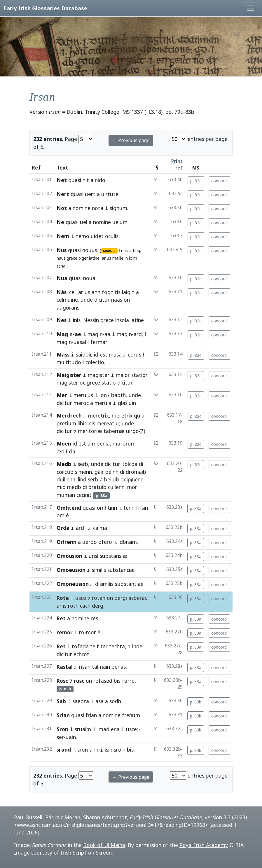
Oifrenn (67, 542)
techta (117, 646)
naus (61, 258)
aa (107, 334)
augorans (68, 308)
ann (96, 292)
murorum (124, 443)
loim (133, 258)
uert (90, 194)
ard (138, 334)
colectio (95, 362)
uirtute (110, 194)
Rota (63, 598)
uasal (80, 342)
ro (82, 632)
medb (74, 487)
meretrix (98, 415)
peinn (112, 472)
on (127, 300)
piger (83, 258)
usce (81, 598)
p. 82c (196, 181)
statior (139, 375)
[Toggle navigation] (250, 8)
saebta (81, 701)
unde (87, 300)
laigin (128, 292)
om (61, 515)
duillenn (66, 479)
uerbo (90, 542)
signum (118, 208)
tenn (129, 508)
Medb (64, 464)
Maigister (69, 375)
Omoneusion (73, 584)
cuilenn (116, 487)
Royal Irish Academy (204, 845)
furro (128, 681)
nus (124, 250)
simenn (83, 472)
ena (115, 729)
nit (86, 180)
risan (85, 667)
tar (104, 646)
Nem (63, 236)
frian (91, 715)
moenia (101, 443)
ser (60, 737)
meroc (81, 403)
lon (103, 395)
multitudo (69, 362)
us (109, 258)
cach (85, 606)
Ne (60, 222)
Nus (62, 250)
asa (99, 701)
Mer (62, 395)
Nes (62, 320)
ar (104, 258)
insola (122, 320)
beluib (112, 479)
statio (109, 383)
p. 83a (196, 508)
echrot (81, 654)
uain (71, 737)
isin (109, 750)
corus (135, 354)
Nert (63, 194)
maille (118, 258)
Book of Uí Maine (104, 845)
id (96, 354)
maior (123, 375)
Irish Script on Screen (86, 853)
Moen (64, 443)
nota (98, 208)
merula (103, 403)
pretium (66, 423)
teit (95, 646)
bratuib (97, 487)
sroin (120, 750)
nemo (82, 236)
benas (119, 667)
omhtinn (107, 508)
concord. (219, 181)
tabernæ (114, 431)
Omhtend (69, 508)
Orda (63, 528)
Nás (62, 292)
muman (66, 495)
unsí (94, 556)
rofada (80, 646)
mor (132, 487)
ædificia (66, 451)
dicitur (102, 300)
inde (137, 646)
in (126, 258)
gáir (99, 472)
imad (103, 729)
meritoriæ (90, 431)
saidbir (83, 354)
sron (83, 750)
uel (84, 222)
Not (62, 208)
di (141, 464)
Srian (63, 715)
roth (73, 606)
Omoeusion (71, 570)
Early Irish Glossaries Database (45, 8)
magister (99, 375)
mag (93, 334)
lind (82, 479)
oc (82, 383)
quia (139, 415)
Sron (62, 729)
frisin (142, 508)
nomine (82, 208)
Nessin (91, 320)
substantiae (129, 584)
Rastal (65, 667)
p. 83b (196, 702)
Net (62, 180)
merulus (83, 395)
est (104, 354)
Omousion (69, 556)
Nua (62, 278)
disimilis (104, 584)
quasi (75, 180)
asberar (137, 598)
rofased (103, 681)
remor (65, 632)
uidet (97, 236)
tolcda (130, 464)
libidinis (86, 423)
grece (72, 258)
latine (94, 258)
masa (115, 354)
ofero (105, 542)
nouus (90, 250)
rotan (99, 598)
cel (72, 292)
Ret (61, 618)
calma (100, 528)
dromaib (136, 472)
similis (99, 570)
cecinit (84, 495)
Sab (61, 701)
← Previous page (131, 140)
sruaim (83, 729)
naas (117, 300)
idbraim (128, 542)
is (65, 606)
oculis (112, 236)
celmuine (67, 300)
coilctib (65, 472)
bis (117, 681)
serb (83, 464)
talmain (101, 667)
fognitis (111, 292)
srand (64, 750)
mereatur (108, 423)
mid (61, 487)
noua (89, 278)
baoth (118, 395)
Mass (63, 354)
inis (77, 320)
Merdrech (69, 415)
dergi (121, 598)
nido (100, 180)
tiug (136, 250)
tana (61, 266)
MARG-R (109, 251)
